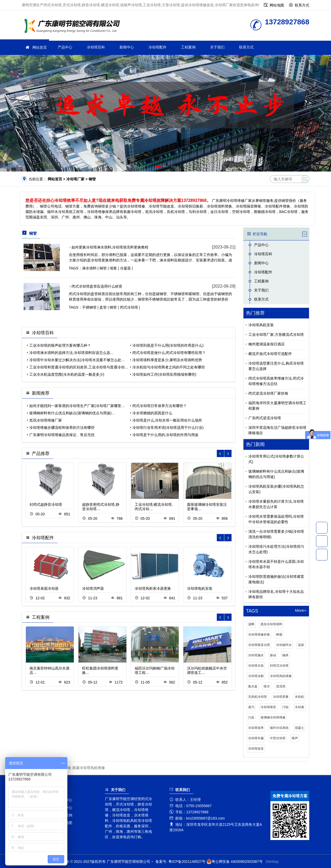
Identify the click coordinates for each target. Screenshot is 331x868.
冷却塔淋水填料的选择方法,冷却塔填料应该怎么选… (71, 353)
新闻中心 (127, 47)
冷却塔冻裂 (256, 676)
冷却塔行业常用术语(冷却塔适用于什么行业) (168, 428)
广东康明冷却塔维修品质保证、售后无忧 (62, 435)
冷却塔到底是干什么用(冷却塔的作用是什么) (168, 345)
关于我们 (217, 47)
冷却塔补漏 (256, 738)
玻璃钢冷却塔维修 (273, 717)
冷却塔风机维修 (281, 676)
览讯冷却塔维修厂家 (46, 420)
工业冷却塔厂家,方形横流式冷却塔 (276, 335)
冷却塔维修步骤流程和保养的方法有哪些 (62, 428)
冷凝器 (125, 268)
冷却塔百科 (96, 47)
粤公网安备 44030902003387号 (235, 862)
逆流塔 (281, 686)
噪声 (295, 738)
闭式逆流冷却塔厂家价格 (268, 393)
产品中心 (65, 47)
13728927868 (322, 528)
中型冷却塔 (278, 738)
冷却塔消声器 (93, 588)
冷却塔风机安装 (261, 325)
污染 (251, 717)
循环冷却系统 (279, 728)
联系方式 (302, 5)
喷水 (267, 686)
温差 (301, 645)
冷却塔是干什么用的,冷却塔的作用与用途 (165, 435)
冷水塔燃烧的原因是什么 (152, 413)
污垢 (285, 707)
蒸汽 (251, 707)
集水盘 (253, 686)
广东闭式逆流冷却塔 (265, 418)
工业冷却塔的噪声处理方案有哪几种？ (60, 345)
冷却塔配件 (157, 47)
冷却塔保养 (256, 728)
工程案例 (188, 47)
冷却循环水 (284, 645)
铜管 (103, 268)
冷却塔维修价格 (259, 635)
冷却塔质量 (281, 697)
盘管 (103, 307)
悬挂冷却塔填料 (271, 624)
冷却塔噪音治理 (259, 645)
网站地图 (277, 5)
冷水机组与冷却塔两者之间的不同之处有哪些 (169, 367)
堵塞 (113, 268)
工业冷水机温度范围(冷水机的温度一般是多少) (67, 374)
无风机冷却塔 (257, 697)
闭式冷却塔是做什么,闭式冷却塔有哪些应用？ (169, 353)
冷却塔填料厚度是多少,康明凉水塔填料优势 (167, 360)
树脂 (279, 635)
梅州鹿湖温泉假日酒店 (267, 344)
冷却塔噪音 (268, 707)
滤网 (251, 624)
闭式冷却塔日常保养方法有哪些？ (160, 406)
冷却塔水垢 (256, 666)
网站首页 (40, 47)
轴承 (285, 655)
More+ (301, 610)
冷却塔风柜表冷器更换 (153, 588)
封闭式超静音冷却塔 (46, 504)
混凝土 (299, 728)
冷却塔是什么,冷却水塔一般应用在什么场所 (167, 420)
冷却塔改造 (256, 749)
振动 (273, 655)
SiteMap (272, 862)
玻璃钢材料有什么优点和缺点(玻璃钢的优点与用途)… (72, 413)
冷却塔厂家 (74, 27)
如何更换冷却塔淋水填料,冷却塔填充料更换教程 (110, 247)
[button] (158, 166)
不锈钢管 (89, 307)
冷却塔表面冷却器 (44, 588)
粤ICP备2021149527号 (187, 862)
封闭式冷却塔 (279, 666)
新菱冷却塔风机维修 (89, 768)
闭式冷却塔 (129, 307)
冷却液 (299, 707)
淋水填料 (89, 268)
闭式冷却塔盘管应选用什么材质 (97, 286)
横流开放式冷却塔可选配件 (270, 354)
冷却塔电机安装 (200, 588)
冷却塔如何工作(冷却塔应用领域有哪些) (164, 374)
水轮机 (299, 697)
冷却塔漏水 (256, 655)
